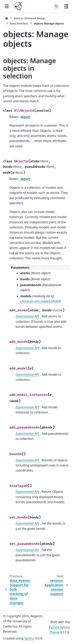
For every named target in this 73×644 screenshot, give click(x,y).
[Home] (7, 18)
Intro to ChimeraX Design (30, 18)
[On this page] (66, 6)
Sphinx (29, 638)
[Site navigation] (7, 6)
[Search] (56, 6)
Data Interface (19, 23)
